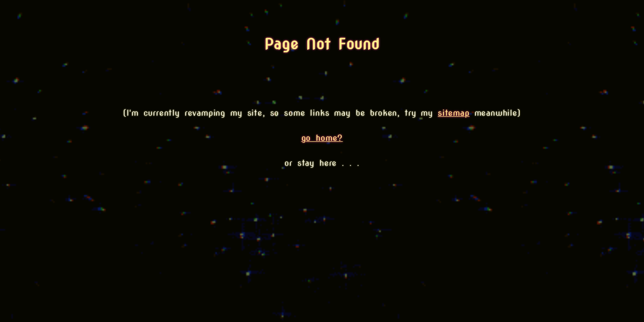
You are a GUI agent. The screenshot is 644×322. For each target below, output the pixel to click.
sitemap (454, 113)
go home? (322, 138)
